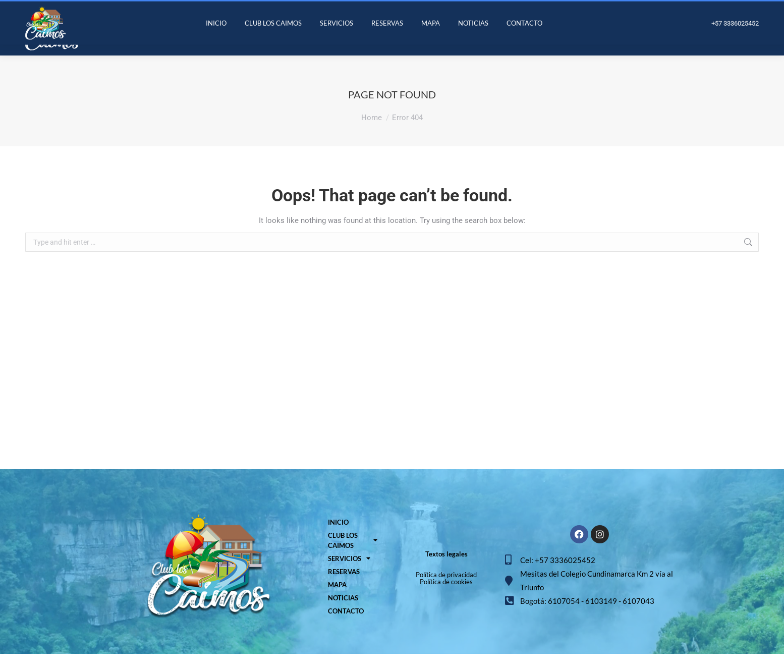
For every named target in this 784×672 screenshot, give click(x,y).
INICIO (338, 540)
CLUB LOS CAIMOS (353, 558)
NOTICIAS (343, 616)
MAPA (337, 603)
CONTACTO (346, 629)
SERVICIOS (349, 577)
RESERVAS (344, 590)
